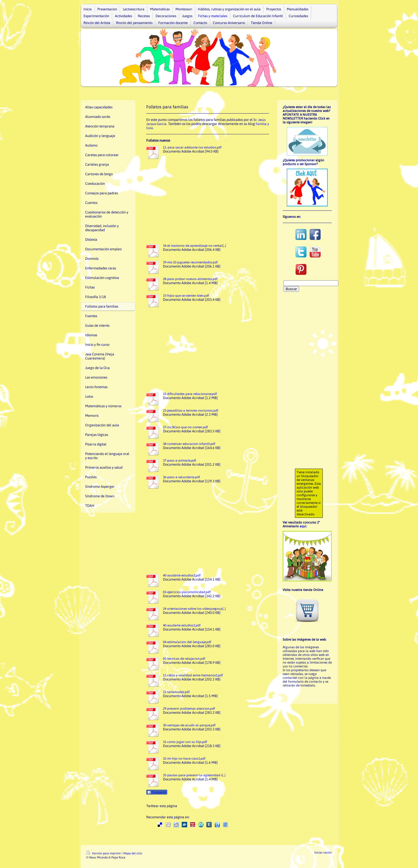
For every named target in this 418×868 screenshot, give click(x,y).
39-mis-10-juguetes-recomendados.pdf (190, 262)
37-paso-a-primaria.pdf (180, 460)
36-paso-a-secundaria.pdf (181, 477)
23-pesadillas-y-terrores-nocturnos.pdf (191, 411)
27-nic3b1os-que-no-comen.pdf (185, 427)
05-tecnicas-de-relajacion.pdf (184, 659)
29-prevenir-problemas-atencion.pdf (189, 709)
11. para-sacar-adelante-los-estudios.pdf (192, 147)
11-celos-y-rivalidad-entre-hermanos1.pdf (193, 675)
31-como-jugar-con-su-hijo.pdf (185, 742)
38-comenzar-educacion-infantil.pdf (189, 444)
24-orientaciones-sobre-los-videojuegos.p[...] (194, 609)
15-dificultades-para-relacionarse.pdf (190, 394)
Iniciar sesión (323, 852)
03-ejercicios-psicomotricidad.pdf (187, 592)
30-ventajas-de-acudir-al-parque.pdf (189, 725)
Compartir (157, 792)
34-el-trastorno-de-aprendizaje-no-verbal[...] (194, 246)
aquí (303, 526)
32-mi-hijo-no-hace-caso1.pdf (184, 759)
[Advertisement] (208, 201)
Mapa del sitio (133, 853)
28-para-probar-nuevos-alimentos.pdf (190, 279)
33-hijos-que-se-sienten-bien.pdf (186, 296)
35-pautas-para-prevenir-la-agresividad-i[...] (194, 775)
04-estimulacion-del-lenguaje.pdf (187, 642)
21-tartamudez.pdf (176, 692)
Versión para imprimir (104, 853)
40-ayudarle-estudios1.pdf (182, 575)
